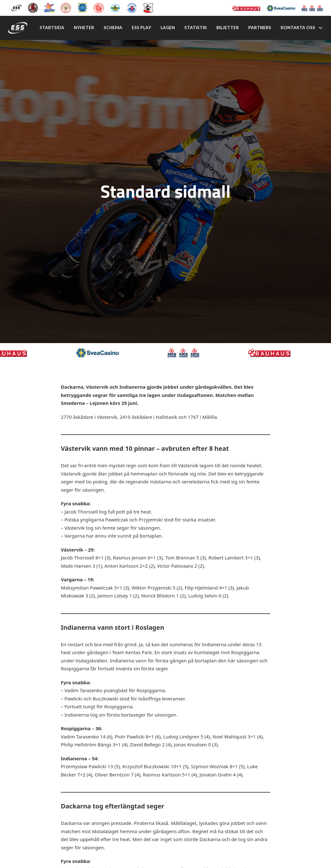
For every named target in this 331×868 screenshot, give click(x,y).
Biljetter (228, 28)
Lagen (168, 28)
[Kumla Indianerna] (33, 7)
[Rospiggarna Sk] (99, 7)
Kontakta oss (298, 28)
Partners (260, 28)
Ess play (141, 28)
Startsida (52, 28)
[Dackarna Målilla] (49, 7)
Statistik (196, 28)
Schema (113, 28)
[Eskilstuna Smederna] (148, 7)
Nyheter (84, 28)
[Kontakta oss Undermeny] (321, 28)
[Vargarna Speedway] (132, 7)
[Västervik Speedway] (115, 7)
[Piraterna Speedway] (82, 7)
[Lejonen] (66, 7)
